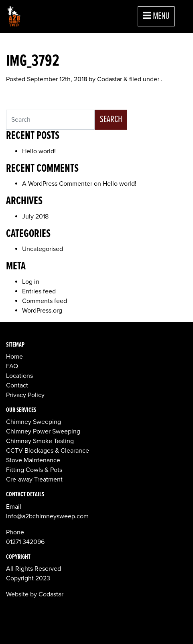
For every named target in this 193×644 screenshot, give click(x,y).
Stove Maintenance (33, 460)
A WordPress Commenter (57, 184)
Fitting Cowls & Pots (34, 470)
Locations (19, 376)
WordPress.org (42, 311)
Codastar (110, 79)
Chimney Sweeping (34, 422)
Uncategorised (43, 249)
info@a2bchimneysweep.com (47, 516)
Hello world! (39, 151)
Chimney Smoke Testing (40, 441)
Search (111, 119)
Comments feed (45, 301)
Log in (31, 282)
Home (14, 357)
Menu (156, 16)
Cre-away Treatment (34, 479)
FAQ (12, 366)
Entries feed (39, 291)
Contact (17, 385)
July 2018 (35, 217)
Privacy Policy (25, 395)
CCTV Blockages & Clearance (48, 451)
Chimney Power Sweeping (43, 431)
